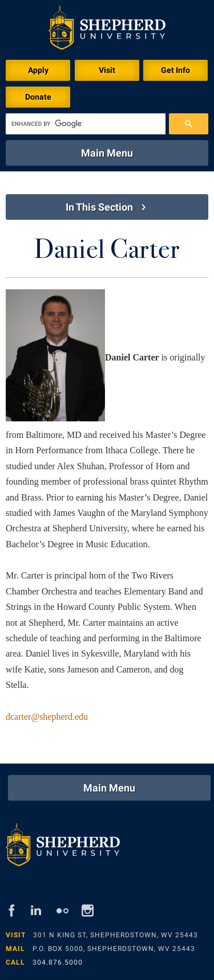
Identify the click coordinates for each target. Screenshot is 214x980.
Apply (38, 70)
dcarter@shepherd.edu (47, 717)
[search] (86, 124)
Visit (107, 70)
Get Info (175, 70)
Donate (38, 97)
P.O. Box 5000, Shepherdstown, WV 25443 (114, 949)
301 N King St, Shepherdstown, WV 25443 (116, 935)
